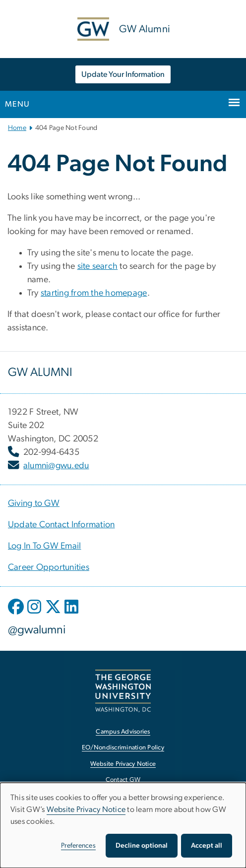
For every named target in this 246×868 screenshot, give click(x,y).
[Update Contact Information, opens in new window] (61, 525)
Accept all (207, 846)
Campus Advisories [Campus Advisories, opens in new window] (123, 732)
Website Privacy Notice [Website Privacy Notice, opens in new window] (123, 764)
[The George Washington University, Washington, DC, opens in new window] (123, 691)
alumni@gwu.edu (56, 466)
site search (98, 266)
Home (17, 128)
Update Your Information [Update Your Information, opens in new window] (123, 74)
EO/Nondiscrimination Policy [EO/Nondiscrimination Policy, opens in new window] (123, 748)
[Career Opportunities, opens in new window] (49, 567)
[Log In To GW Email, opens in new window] (45, 546)
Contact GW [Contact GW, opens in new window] (123, 780)
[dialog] (123, 825)
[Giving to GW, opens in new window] (34, 503)
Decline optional (142, 846)
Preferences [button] (78, 846)
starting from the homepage (94, 293)
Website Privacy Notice (86, 809)
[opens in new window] (17, 614)
